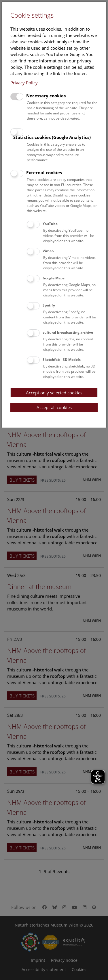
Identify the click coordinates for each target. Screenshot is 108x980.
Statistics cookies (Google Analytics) (52, 137)
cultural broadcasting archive (68, 332)
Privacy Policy (24, 83)
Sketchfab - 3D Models (62, 360)
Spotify (49, 305)
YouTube (50, 224)
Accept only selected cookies (54, 393)
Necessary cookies (46, 96)
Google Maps (54, 278)
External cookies (44, 172)
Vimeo (48, 251)
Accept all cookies (54, 407)
